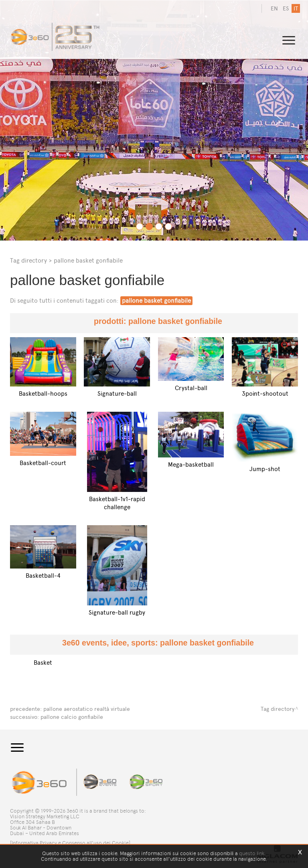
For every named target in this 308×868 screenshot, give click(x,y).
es (286, 9)
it (296, 9)
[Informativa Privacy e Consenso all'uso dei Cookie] (70, 843)
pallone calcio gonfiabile (72, 717)
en (274, 9)
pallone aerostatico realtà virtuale (87, 709)
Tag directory (28, 260)
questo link (252, 853)
